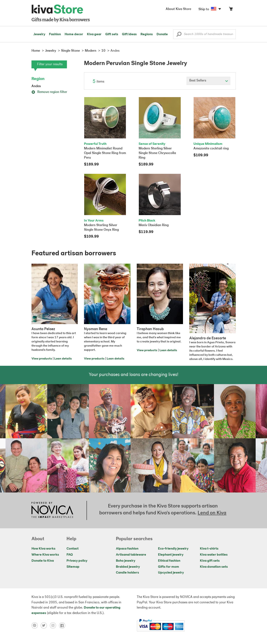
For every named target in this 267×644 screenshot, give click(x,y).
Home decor (74, 34)
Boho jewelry (126, 561)
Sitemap (73, 567)
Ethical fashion (169, 561)
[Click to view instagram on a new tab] (54, 625)
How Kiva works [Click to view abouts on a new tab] (43, 549)
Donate (162, 34)
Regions (147, 34)
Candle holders (127, 573)
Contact (73, 549)
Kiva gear (94, 34)
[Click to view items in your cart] (231, 10)
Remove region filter (49, 92)
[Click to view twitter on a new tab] (45, 625)
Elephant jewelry (171, 555)
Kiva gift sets (210, 561)
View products (42, 359)
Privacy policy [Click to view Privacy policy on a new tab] (77, 561)
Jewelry (39, 34)
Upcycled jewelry (171, 573)
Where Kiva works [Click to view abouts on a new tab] (45, 555)
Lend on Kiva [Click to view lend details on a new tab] (212, 513)
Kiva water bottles (214, 555)
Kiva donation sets (214, 567)
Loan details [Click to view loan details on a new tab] (63, 359)
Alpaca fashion (127, 549)
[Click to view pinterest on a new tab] (36, 625)
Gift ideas (129, 34)
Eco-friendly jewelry (173, 549)
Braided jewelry (128, 567)
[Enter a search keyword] (204, 34)
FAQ (70, 555)
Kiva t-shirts (209, 549)
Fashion (55, 34)
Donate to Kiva (43, 561)
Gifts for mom (169, 567)
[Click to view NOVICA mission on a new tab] (52, 510)
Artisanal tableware (131, 555)
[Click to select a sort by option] (208, 81)
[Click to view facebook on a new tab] (63, 625)
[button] (179, 35)
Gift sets (112, 34)
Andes (36, 86)
